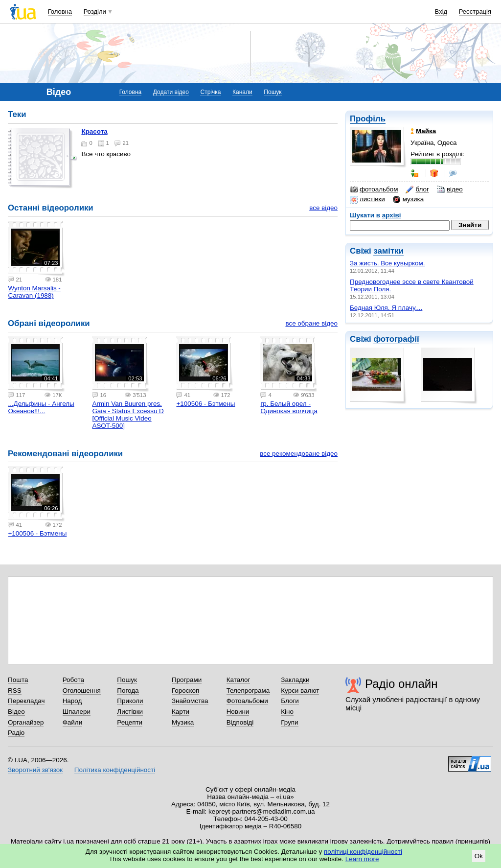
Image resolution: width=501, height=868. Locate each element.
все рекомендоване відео (299, 454)
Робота (73, 680)
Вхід (441, 12)
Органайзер (26, 722)
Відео (16, 712)
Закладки (295, 680)
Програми (187, 680)
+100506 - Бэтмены (205, 404)
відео (450, 189)
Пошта (18, 680)
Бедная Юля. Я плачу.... (386, 308)
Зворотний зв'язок (35, 770)
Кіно (287, 712)
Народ (72, 701)
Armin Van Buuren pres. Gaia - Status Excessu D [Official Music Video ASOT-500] (128, 415)
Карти (181, 712)
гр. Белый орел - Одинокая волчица (289, 407)
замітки (388, 251)
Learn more (362, 859)
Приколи (130, 701)
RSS (15, 691)
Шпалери (77, 712)
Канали (242, 92)
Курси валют (300, 691)
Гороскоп (185, 691)
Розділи (95, 12)
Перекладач (26, 701)
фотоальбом (374, 189)
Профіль (368, 119)
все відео (323, 208)
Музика (183, 722)
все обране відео (311, 323)
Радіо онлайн (401, 684)
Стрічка (210, 92)
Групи (289, 722)
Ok (479, 856)
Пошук (273, 92)
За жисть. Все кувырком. (387, 263)
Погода (128, 691)
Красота (94, 131)
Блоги (290, 701)
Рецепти (130, 722)
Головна (60, 12)
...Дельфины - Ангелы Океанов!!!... (41, 407)
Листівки (130, 712)
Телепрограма (248, 691)
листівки (367, 199)
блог (417, 189)
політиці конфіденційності (363, 852)
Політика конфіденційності (115, 770)
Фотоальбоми (247, 701)
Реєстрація (475, 12)
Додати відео (171, 92)
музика (408, 199)
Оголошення (82, 691)
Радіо (16, 733)
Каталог (239, 680)
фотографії (396, 339)
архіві (392, 215)
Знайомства (190, 701)
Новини (238, 712)
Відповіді (240, 722)
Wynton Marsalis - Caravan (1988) (34, 292)
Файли (73, 722)
